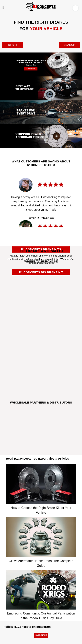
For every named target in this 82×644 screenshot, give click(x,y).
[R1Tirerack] (41, 378)
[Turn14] (41, 420)
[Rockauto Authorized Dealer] (41, 299)
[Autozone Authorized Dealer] (41, 320)
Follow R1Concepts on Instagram (27, 627)
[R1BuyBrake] (41, 357)
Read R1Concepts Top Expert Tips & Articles (37, 458)
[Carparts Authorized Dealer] (41, 337)
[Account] (76, 8)
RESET (13, 45)
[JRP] (41, 436)
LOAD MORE (41, 635)
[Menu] (3, 7)
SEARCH (69, 45)
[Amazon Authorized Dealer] (41, 280)
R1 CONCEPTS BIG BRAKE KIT (41, 272)
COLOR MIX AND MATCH (41, 251)
